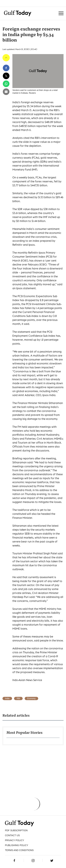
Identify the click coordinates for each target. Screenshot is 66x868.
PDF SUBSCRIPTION (16, 830)
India (7, 698)
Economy (31, 698)
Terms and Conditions (19, 850)
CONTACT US (12, 835)
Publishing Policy (17, 845)
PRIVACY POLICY (14, 840)
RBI (18, 698)
